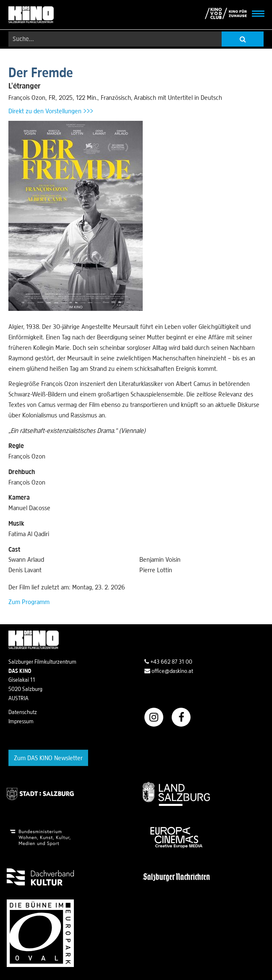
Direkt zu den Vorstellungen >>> (51, 111)
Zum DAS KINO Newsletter (48, 758)
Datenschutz (23, 712)
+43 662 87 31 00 (168, 662)
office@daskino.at (169, 671)
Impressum (21, 721)
